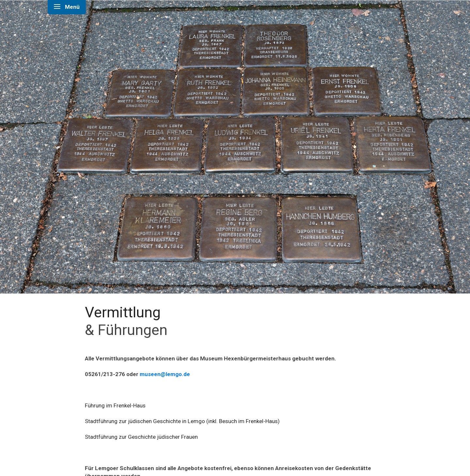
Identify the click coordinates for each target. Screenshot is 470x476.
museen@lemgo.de (165, 374)
